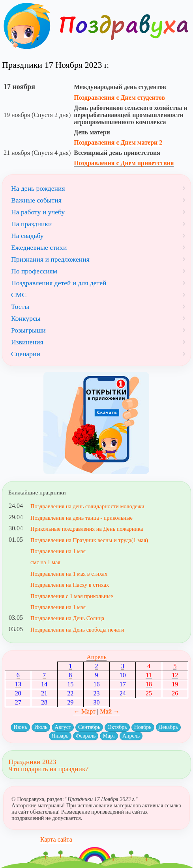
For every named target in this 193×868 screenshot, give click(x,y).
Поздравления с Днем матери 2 (118, 142)
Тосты (20, 307)
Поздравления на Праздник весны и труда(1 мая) (89, 540)
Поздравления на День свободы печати (77, 630)
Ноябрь (143, 727)
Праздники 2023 (32, 762)
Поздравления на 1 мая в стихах (69, 574)
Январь (60, 736)
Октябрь (117, 727)
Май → (110, 711)
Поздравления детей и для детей (59, 283)
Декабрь (168, 727)
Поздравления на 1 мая (58, 551)
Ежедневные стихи (39, 247)
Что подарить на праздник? (48, 769)
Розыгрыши (28, 330)
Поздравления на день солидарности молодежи (87, 506)
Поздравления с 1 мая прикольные (72, 596)
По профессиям (34, 271)
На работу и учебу (38, 212)
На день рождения (38, 188)
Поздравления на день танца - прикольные (82, 518)
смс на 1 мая (45, 562)
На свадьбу (27, 236)
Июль (41, 727)
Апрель (96, 657)
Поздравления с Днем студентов (119, 98)
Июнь (20, 727)
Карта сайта (56, 839)
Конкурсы (26, 318)
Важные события (36, 200)
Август (63, 727)
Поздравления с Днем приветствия (124, 163)
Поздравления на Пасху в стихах (70, 585)
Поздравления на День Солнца (67, 618)
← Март (84, 711)
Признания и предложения (50, 259)
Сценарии (26, 354)
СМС (19, 295)
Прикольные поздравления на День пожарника (87, 529)
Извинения (27, 342)
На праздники (31, 224)
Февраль (86, 736)
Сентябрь (89, 727)
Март (109, 736)
